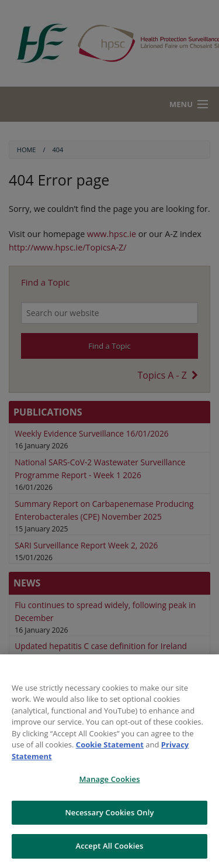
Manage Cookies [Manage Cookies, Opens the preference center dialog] (109, 779)
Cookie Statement (110, 745)
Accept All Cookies (109, 846)
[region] (109, 761)
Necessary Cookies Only (109, 812)
